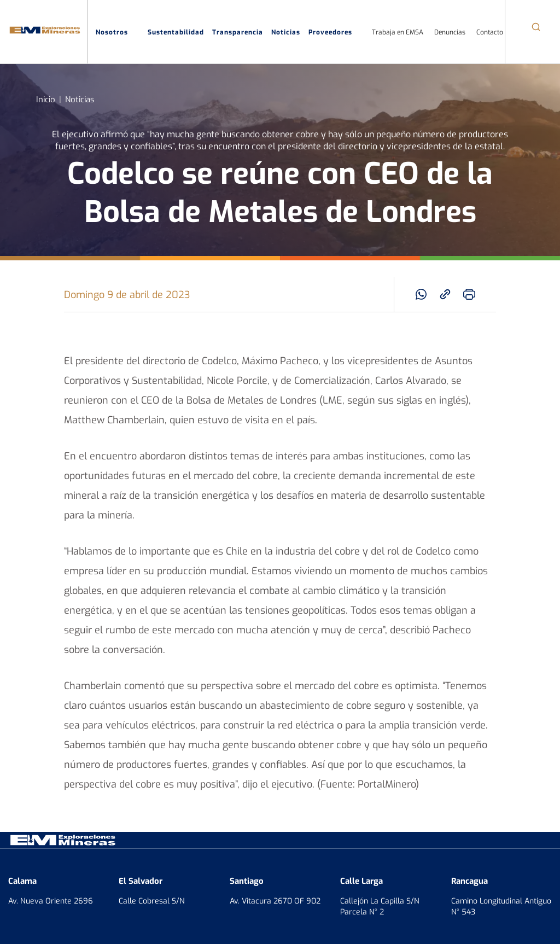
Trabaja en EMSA (398, 32)
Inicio (46, 99)
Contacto (490, 32)
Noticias (286, 32)
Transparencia (238, 32)
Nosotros (118, 32)
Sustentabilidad (176, 32)
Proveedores (336, 32)
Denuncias (450, 32)
